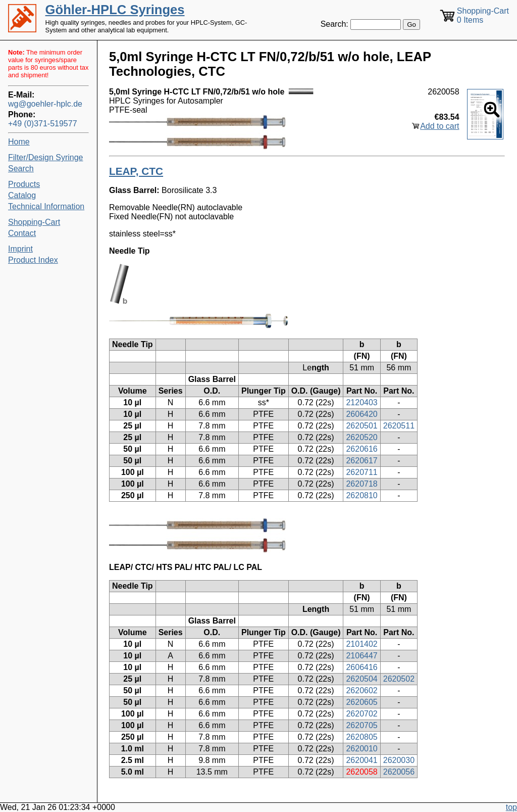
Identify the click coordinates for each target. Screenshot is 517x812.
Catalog (22, 195)
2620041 (361, 760)
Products (24, 184)
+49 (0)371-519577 (43, 124)
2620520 (361, 437)
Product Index (33, 260)
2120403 (361, 402)
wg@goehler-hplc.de (45, 104)
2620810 (361, 495)
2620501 (361, 426)
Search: (334, 24)
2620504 (361, 679)
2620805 (361, 737)
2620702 (361, 714)
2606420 (361, 414)
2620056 (399, 772)
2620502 (399, 679)
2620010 (361, 749)
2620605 (361, 702)
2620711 (361, 472)
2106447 (361, 656)
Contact (22, 233)
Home (19, 142)
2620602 (361, 690)
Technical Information (46, 206)
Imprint (20, 249)
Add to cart (440, 126)
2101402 (361, 644)
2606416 (361, 667)
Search (21, 169)
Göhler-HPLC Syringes (115, 10)
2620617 (361, 461)
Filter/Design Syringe (46, 157)
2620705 (361, 725)
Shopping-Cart (34, 222)
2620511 (399, 426)
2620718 (361, 484)
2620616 (361, 449)
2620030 (399, 760)
